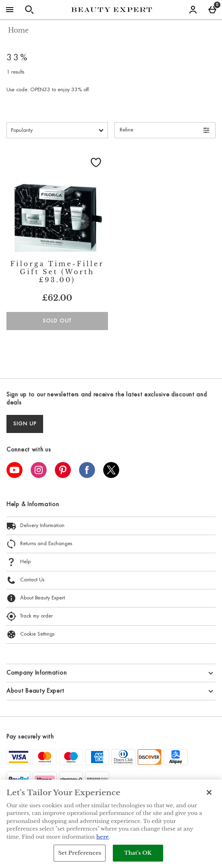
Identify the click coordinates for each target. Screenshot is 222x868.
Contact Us (25, 580)
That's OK (138, 853)
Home (18, 30)
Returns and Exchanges (39, 544)
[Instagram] (39, 476)
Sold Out (57, 321)
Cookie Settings (30, 634)
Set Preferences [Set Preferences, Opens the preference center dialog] (80, 853)
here (103, 837)
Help (19, 562)
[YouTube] (15, 476)
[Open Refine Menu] (165, 130)
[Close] (209, 792)
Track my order (30, 616)
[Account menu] (193, 10)
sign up (25, 424)
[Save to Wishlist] (96, 162)
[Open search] (29, 10)
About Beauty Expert (36, 598)
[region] (111, 824)
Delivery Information (35, 526)
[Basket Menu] (212, 10)
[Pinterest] (63, 476)
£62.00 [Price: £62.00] (57, 298)
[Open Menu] (10, 10)
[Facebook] (87, 476)
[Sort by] (57, 130)
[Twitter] (111, 476)
